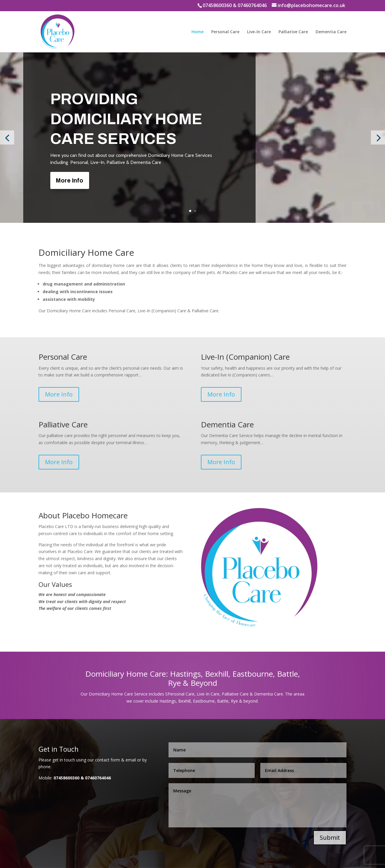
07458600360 (217, 5)
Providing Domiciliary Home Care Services (126, 119)
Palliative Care (293, 32)
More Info (69, 180)
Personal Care (225, 32)
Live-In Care (259, 32)
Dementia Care (331, 32)
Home (197, 32)
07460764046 (252, 5)
